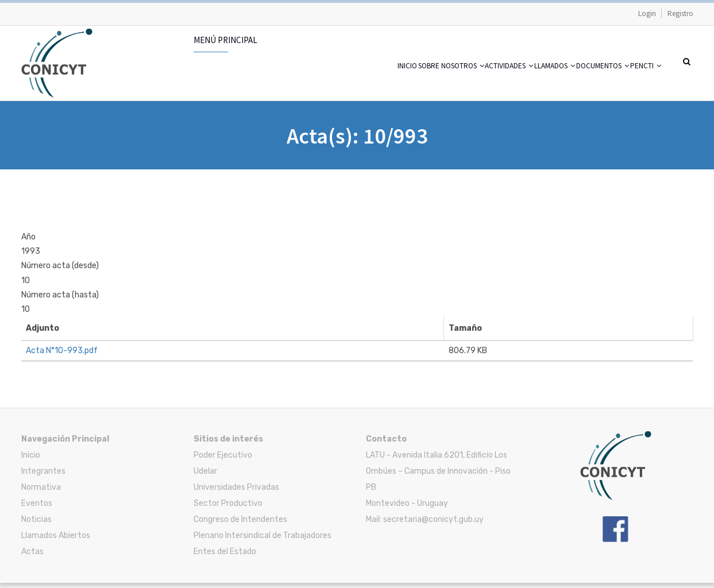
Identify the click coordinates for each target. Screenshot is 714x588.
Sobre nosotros (373, 80)
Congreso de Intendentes (240, 525)
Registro (680, 13)
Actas (32, 557)
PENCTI (639, 80)
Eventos (37, 508)
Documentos (580, 80)
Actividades (450, 80)
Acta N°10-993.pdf (62, 356)
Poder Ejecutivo (223, 460)
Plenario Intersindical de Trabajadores (263, 541)
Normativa (41, 492)
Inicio (312, 80)
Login (647, 13)
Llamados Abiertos (56, 541)
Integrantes (43, 476)
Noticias (36, 525)
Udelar (205, 476)
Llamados (514, 80)
